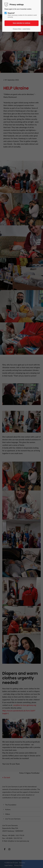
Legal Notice (26, 29)
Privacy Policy (17, 29)
